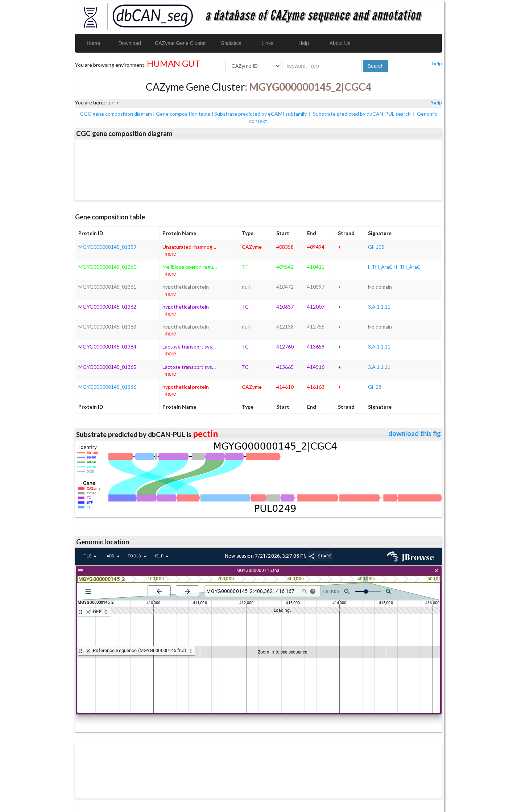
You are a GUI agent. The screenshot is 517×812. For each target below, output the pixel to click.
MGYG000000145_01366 (107, 387)
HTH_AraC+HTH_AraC (394, 267)
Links (267, 43)
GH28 (375, 387)
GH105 (376, 247)
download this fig (415, 433)
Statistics (231, 43)
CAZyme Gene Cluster (180, 43)
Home (93, 43)
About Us (340, 43)
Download (129, 43)
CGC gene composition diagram (116, 114)
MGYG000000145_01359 (107, 247)
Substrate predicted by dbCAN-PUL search (362, 114)
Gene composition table (183, 114)
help (437, 63)
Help (304, 43)
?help (436, 102)
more (170, 254)
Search (376, 66)
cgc (110, 102)
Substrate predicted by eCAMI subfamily (261, 114)
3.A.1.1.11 (379, 307)
